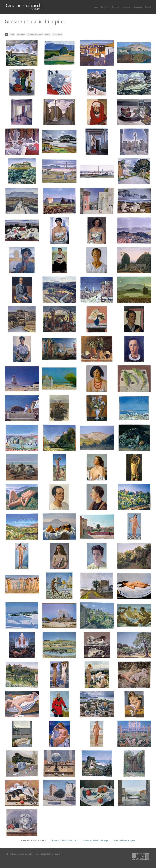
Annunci (127, 7)
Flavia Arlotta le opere (125, 841)
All (7, 34)
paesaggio (21, 34)
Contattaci (138, 7)
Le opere (105, 7)
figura (12, 34)
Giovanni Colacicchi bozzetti (65, 841)
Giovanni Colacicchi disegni (96, 841)
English (148, 7)
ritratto (48, 34)
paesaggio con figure (35, 34)
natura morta (57, 34)
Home (95, 7)
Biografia (116, 7)
